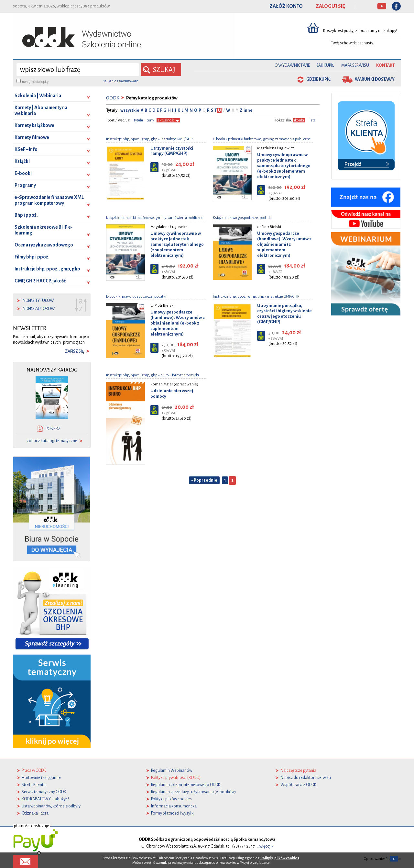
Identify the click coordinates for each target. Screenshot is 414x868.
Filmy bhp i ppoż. (32, 257)
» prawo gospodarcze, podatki (248, 217)
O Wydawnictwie (292, 65)
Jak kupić (326, 65)
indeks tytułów (38, 301)
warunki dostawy (375, 79)
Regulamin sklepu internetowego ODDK (186, 785)
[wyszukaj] (78, 70)
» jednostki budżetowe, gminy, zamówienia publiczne (268, 139)
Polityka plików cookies (171, 799)
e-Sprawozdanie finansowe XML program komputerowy (49, 200)
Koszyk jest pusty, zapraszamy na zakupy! (360, 31)
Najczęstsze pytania (298, 771)
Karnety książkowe (34, 125)
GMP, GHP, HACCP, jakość (40, 281)
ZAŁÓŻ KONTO (286, 6)
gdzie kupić (318, 79)
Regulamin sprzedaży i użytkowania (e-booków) (193, 792)
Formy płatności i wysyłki (173, 813)
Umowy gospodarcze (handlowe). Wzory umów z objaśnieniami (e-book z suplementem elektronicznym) (178, 323)
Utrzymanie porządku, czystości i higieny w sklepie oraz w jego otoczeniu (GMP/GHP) (284, 313)
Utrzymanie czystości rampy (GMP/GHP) (172, 151)
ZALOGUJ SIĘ (330, 6)
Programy (25, 185)
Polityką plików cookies (280, 858)
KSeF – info (26, 149)
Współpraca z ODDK (298, 785)
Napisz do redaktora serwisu (306, 778)
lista (312, 120)
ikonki (299, 120)
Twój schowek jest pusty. (352, 43)
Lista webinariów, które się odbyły (51, 806)
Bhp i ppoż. (26, 215)
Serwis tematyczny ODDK (44, 792)
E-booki (23, 173)
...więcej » (265, 846)
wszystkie (130, 110)
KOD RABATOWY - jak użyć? (45, 799)
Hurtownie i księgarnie (41, 778)
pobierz (53, 429)
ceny (150, 120)
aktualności (168, 120)
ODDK (113, 98)
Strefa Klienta (34, 785)
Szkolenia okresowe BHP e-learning (44, 230)
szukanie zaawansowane (121, 81)
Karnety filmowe (32, 137)
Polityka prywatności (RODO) (176, 778)
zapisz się (75, 351)
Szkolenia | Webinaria (38, 96)
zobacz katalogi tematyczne (52, 441)
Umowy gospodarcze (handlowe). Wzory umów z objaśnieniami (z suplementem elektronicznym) (284, 244)
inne (248, 110)
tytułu (138, 120)
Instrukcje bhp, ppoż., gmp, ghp (47, 269)
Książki (22, 161)
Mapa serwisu (355, 65)
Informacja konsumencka (174, 806)
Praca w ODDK (34, 771)
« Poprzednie (204, 480)
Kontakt (385, 65)
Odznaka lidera (35, 813)
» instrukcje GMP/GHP (175, 139)
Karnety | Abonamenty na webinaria (41, 110)
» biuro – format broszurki (178, 375)
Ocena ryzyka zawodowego (44, 245)
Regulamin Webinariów (172, 771)
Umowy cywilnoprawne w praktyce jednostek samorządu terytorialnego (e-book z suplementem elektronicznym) (284, 166)
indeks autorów (38, 309)
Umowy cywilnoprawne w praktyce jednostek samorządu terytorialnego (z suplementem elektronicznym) (177, 244)
